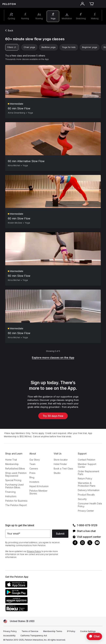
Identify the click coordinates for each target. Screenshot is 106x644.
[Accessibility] (9, 636)
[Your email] (28, 534)
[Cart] (92, 4)
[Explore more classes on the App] (53, 358)
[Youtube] (97, 543)
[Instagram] (82, 543)
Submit (60, 534)
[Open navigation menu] (101, 4)
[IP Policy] (71, 631)
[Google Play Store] (30, 595)
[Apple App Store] (30, 587)
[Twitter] (90, 543)
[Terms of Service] (30, 631)
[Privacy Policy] (10, 631)
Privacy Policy (34, 551)
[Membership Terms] (53, 631)
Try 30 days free (53, 416)
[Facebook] (75, 543)
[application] (93, 636)
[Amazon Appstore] (30, 602)
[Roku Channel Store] (30, 610)
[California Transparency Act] (34, 636)
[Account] (82, 4)
